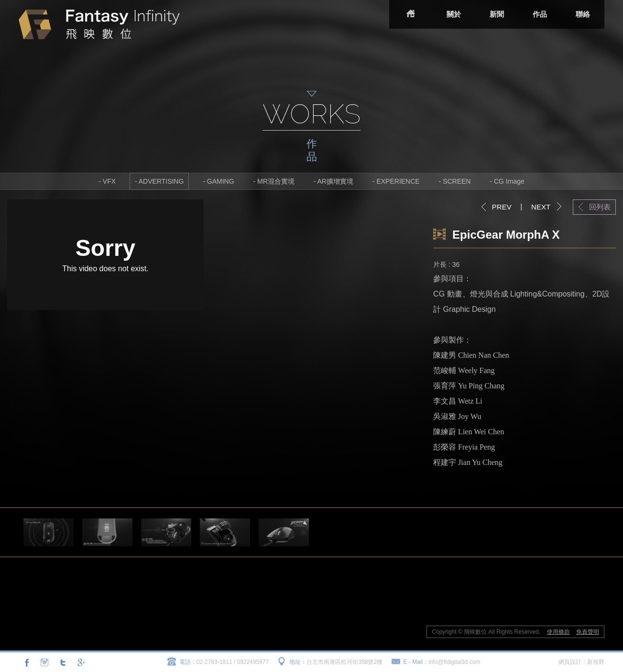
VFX (109, 181)
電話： (188, 662)
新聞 (497, 14)
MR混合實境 (276, 181)
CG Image (509, 181)
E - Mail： (416, 662)
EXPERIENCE (398, 181)
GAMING (221, 181)
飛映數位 (99, 24)
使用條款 (558, 632)
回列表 (600, 207)
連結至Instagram (44, 662)
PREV (502, 207)
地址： (298, 662)
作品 (540, 14)
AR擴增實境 (335, 181)
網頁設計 (570, 662)
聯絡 (583, 14)
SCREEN (457, 181)
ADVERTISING (161, 181)
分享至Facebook (27, 662)
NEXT (541, 207)
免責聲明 (588, 632)
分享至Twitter (63, 662)
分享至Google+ (80, 662)
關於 (454, 14)
